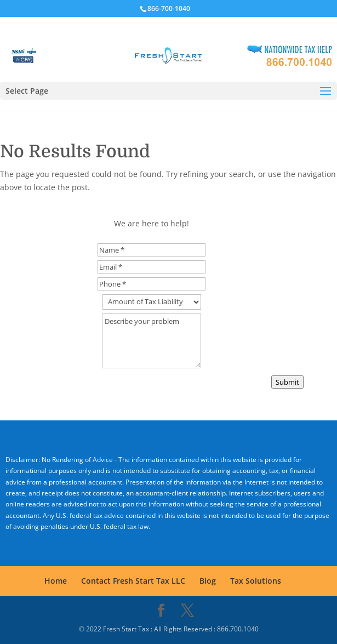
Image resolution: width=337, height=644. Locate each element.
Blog (208, 581)
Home (56, 581)
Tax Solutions (256, 581)
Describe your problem (152, 341)
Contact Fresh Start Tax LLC (133, 581)
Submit (287, 382)
